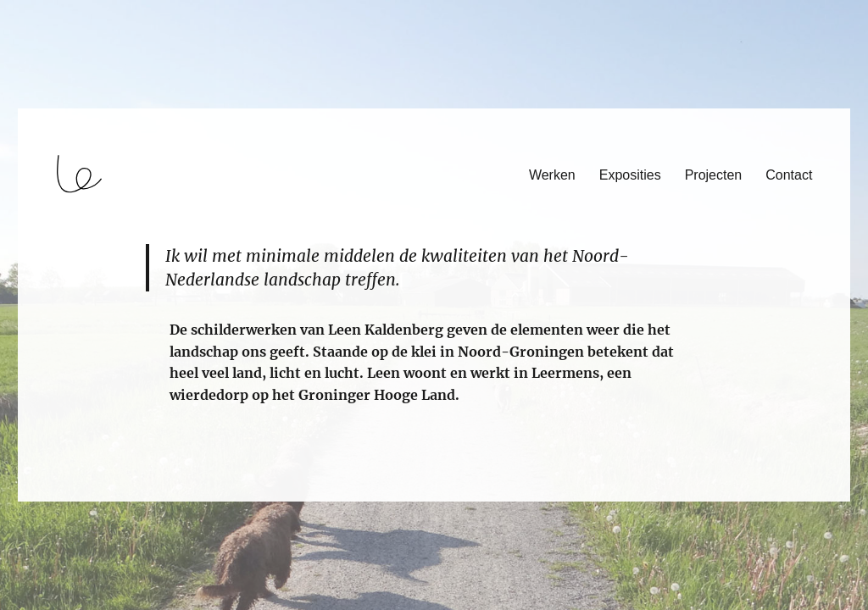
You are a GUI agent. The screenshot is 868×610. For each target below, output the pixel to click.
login (45, 494)
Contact (789, 175)
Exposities (630, 175)
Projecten (714, 175)
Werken (552, 175)
